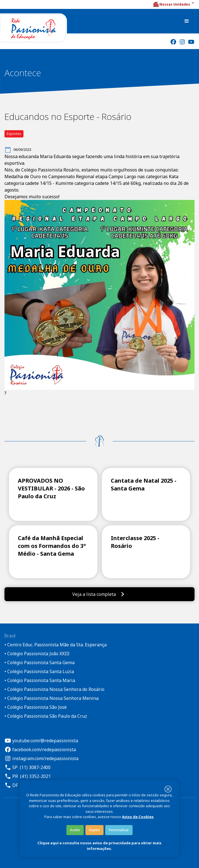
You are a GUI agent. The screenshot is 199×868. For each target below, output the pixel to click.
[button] (174, 4)
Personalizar (119, 830)
